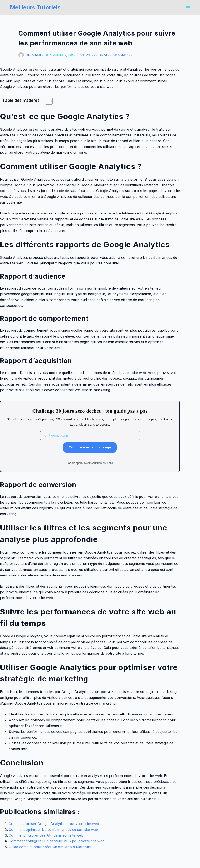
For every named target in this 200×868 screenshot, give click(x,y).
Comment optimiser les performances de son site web (53, 830)
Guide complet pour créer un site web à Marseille (50, 847)
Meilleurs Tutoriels (35, 7)
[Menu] (188, 8)
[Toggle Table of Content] (47, 101)
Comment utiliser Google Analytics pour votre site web (54, 824)
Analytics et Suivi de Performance (106, 55)
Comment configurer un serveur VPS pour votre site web (57, 841)
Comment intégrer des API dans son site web (46, 835)
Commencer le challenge (90, 447)
